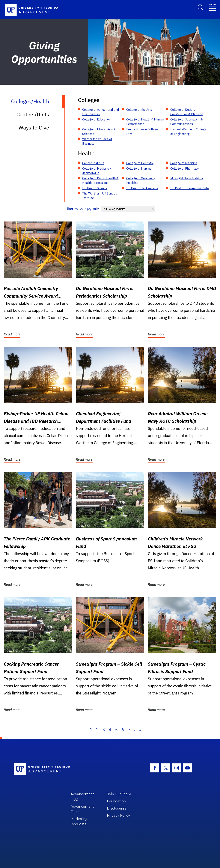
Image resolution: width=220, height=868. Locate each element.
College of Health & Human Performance (145, 122)
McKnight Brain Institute (187, 178)
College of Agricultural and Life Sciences (101, 112)
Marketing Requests (79, 821)
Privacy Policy (119, 815)
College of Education (96, 119)
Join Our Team (119, 794)
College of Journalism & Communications (187, 122)
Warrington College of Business (97, 141)
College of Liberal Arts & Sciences (99, 132)
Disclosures (117, 808)
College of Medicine (184, 163)
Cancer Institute (93, 163)
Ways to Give (34, 128)
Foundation (116, 801)
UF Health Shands (95, 188)
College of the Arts (139, 110)
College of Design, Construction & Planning (187, 112)
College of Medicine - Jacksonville (97, 171)
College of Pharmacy (185, 168)
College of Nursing (139, 168)
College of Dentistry (140, 163)
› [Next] (135, 730)
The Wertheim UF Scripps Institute (100, 196)
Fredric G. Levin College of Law (144, 132)
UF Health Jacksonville (142, 188)
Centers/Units (33, 114)
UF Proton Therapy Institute (190, 188)
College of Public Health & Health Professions (100, 180)
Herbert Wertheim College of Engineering (188, 132)
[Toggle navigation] (213, 7)
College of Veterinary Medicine (141, 180)
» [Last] (140, 730)
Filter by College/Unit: (82, 209)
